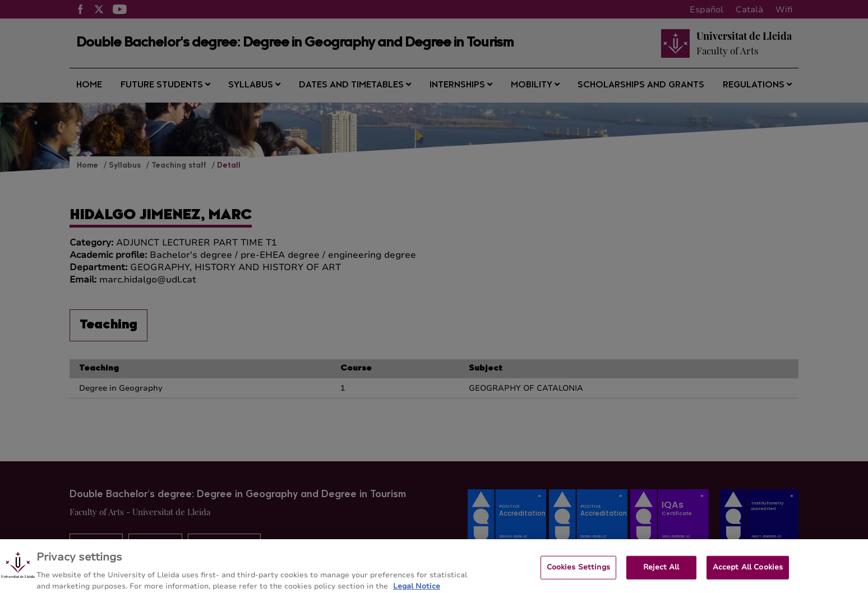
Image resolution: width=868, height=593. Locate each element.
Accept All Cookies (748, 571)
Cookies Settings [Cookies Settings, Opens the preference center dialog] (578, 571)
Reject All (661, 571)
